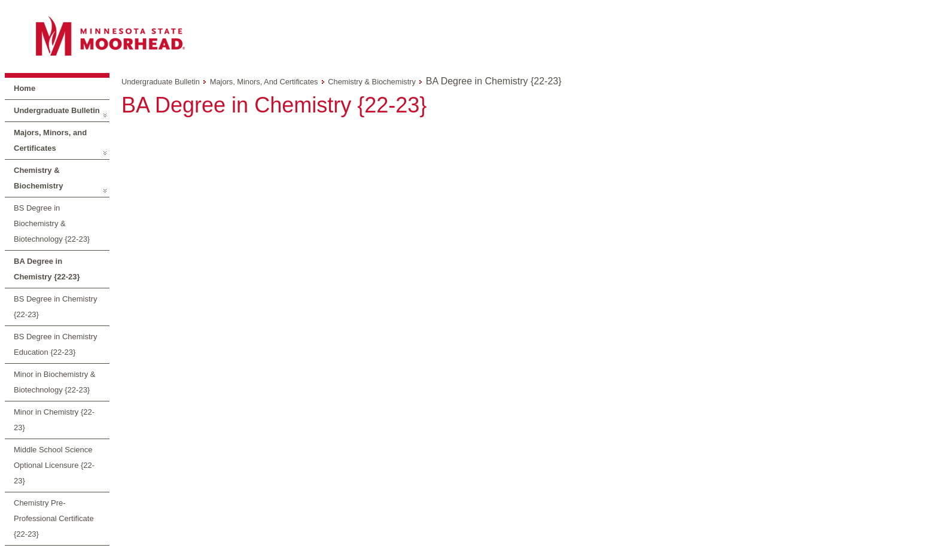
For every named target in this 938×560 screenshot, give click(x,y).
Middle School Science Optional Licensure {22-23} (54, 465)
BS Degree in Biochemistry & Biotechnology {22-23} (52, 223)
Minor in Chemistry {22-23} (54, 420)
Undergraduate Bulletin (57, 110)
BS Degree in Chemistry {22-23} (55, 307)
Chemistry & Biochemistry (38, 178)
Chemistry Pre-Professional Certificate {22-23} (54, 518)
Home (25, 88)
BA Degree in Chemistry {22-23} (47, 269)
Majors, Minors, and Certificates (50, 140)
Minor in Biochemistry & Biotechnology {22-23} (55, 382)
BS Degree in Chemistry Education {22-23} (55, 344)
